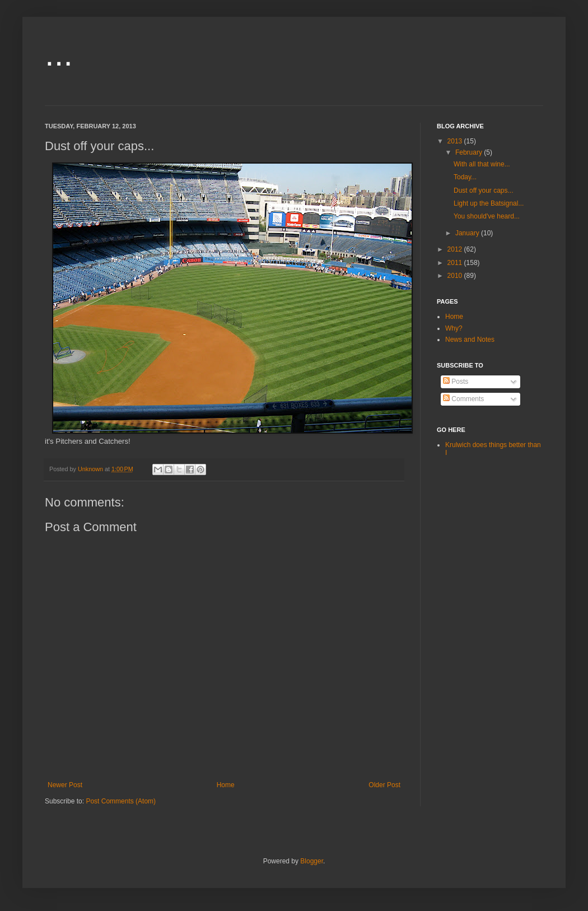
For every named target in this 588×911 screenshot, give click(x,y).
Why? (454, 328)
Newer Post (65, 785)
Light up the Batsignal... (489, 203)
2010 (456, 276)
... (59, 54)
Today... (465, 177)
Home (226, 785)
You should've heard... (487, 216)
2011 (456, 263)
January (468, 233)
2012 (456, 249)
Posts (456, 382)
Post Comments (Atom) (121, 801)
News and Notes (470, 340)
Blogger (312, 861)
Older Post (384, 785)
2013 (456, 141)
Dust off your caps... (484, 190)
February (470, 152)
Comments (463, 399)
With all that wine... (482, 164)
